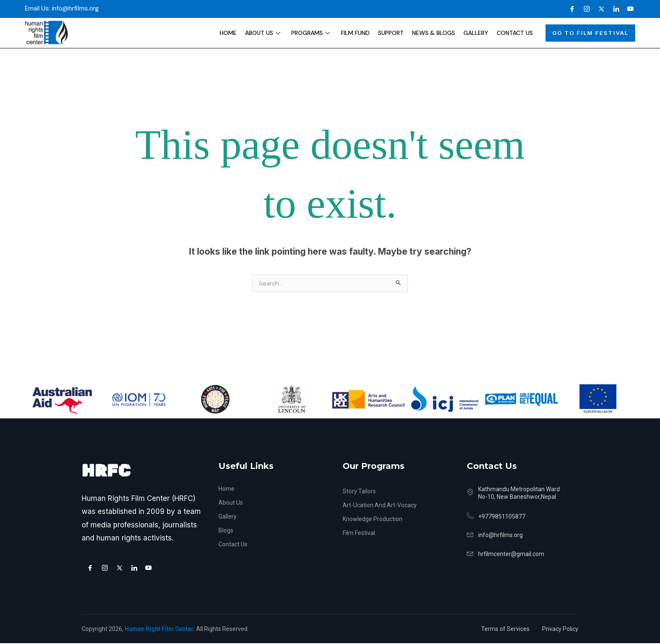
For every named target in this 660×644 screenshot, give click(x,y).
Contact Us (515, 33)
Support (391, 33)
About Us (263, 33)
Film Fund (355, 33)
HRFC (106, 472)
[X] (599, 9)
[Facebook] (570, 9)
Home (228, 33)
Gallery (476, 33)
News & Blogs (434, 33)
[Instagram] (585, 9)
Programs (311, 33)
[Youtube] (629, 9)
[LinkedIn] (614, 9)
